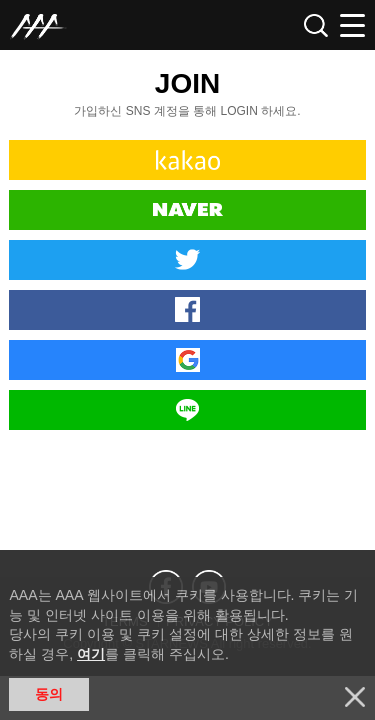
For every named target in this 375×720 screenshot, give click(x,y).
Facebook (187, 310)
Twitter (187, 260)
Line (187, 410)
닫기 (355, 697)
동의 (49, 694)
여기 (91, 654)
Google (187, 360)
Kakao (187, 160)
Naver (187, 210)
